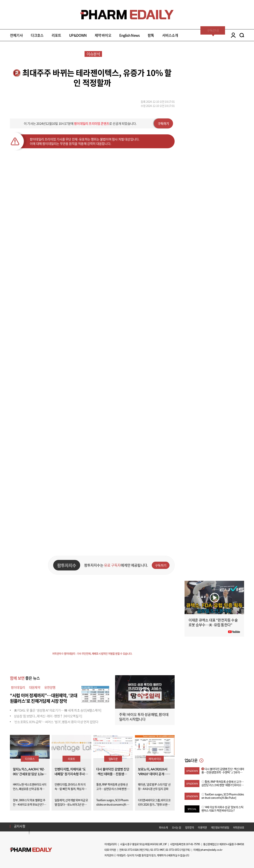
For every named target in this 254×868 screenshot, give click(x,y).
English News (129, 35)
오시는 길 (177, 827)
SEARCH (242, 35)
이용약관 (202, 827)
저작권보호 (239, 827)
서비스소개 (170, 35)
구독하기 (163, 123)
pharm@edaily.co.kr (211, 850)
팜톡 (151, 35)
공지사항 (20, 826)
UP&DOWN (78, 35)
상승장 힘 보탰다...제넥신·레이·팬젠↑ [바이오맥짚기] (48, 716)
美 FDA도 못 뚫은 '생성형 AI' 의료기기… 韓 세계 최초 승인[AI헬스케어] (58, 710)
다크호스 (37, 35)
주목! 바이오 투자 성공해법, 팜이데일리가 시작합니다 (144, 717)
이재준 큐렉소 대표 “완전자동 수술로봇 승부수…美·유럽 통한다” (213, 622)
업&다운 (113, 759)
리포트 (56, 35)
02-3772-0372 (172, 850)
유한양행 (50, 687)
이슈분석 (93, 54)
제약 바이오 (103, 35)
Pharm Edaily (31, 850)
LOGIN (232, 35)
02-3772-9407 (157, 850)
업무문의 (190, 827)
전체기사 (16, 35)
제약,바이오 (155, 759)
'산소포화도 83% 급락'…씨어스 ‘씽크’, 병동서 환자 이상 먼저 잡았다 (56, 722)
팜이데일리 (18, 687)
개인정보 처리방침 (220, 827)
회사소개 (163, 827)
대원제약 (35, 687)
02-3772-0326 (131, 850)
